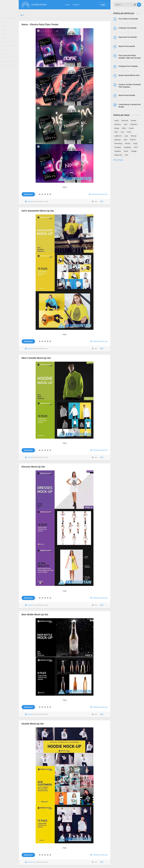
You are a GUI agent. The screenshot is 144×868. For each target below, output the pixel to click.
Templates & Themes (9, 70)
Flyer (116, 132)
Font (122, 132)
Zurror (30, 202)
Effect (124, 128)
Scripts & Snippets (8, 75)
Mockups (118, 140)
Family (131, 128)
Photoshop (5, 24)
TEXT (136, 147)
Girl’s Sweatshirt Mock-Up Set (38, 211)
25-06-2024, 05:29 (42, 862)
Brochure (125, 121)
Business (118, 124)
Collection (134, 124)
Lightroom (118, 136)
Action (117, 121)
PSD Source (7, 38)
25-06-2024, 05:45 (42, 714)
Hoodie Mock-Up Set (33, 724)
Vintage (134, 151)
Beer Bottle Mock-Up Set (35, 614)
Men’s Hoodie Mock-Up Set (36, 358)
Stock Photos (6, 65)
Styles (5, 42)
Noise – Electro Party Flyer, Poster (40, 24)
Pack (125, 140)
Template (118, 147)
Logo (126, 136)
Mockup (134, 136)
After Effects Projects (9, 19)
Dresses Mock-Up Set (33, 467)
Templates (127, 147)
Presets (128, 144)
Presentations (6, 47)
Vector (126, 151)
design (117, 128)
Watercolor (118, 155)
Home (67, 5)
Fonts (3, 14)
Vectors (4, 61)
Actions (5, 28)
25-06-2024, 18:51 (42, 349)
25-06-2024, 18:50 (42, 457)
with (126, 155)
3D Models (5, 56)
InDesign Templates (8, 51)
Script (135, 144)
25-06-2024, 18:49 (42, 605)
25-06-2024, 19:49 (42, 202)
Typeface (118, 151)
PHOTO (133, 140)
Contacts (76, 5)
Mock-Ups (6, 33)
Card (125, 124)
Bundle (134, 121)
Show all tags (118, 160)
